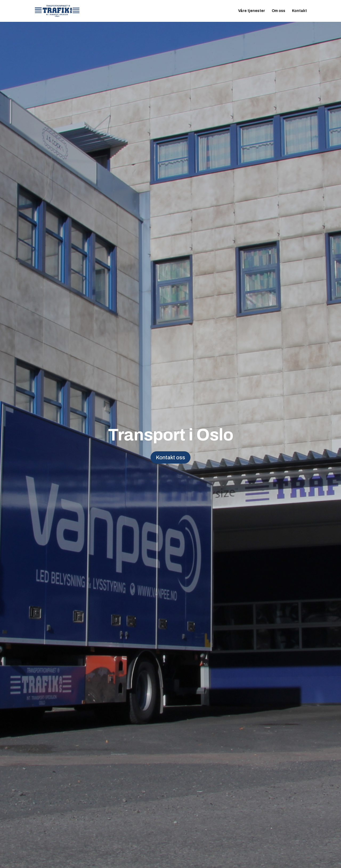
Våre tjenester (252, 11)
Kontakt (299, 11)
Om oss (279, 11)
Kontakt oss (170, 457)
